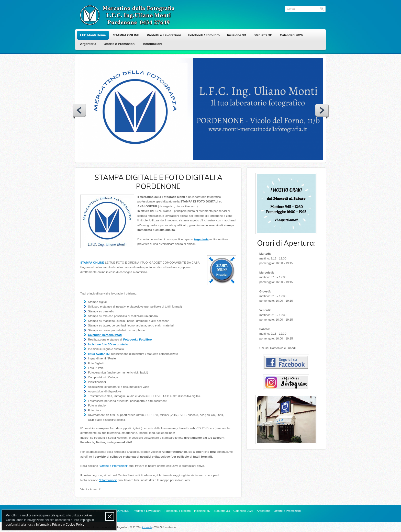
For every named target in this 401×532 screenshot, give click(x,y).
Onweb (147, 527)
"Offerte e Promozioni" (113, 466)
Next (322, 111)
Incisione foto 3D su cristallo (108, 344)
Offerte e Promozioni (119, 44)
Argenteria (88, 44)
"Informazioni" (108, 480)
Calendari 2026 (291, 35)
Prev (79, 111)
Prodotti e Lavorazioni (164, 35)
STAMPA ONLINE (126, 35)
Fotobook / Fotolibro (204, 35)
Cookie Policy (75, 525)
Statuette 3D (263, 35)
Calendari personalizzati (105, 335)
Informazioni (153, 44)
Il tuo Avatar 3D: (99, 354)
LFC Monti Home (93, 35)
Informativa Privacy (49, 525)
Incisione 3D (237, 35)
